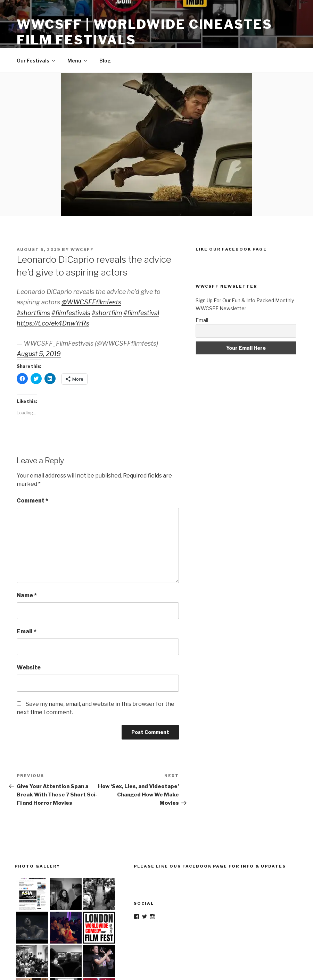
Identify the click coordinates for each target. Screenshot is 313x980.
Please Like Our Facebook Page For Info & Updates (210, 866)
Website (29, 668)
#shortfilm (107, 313)
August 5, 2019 (39, 354)
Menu (78, 61)
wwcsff (82, 250)
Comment (32, 501)
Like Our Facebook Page (231, 249)
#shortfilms (33, 313)
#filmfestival (141, 313)
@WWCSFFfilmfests (91, 302)
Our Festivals (36, 61)
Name (27, 595)
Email (27, 631)
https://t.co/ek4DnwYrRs (53, 323)
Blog (105, 61)
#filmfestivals (71, 313)
